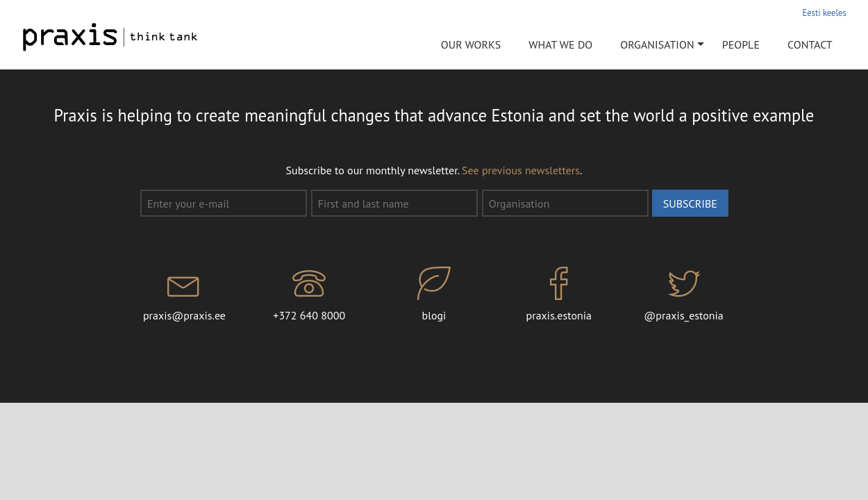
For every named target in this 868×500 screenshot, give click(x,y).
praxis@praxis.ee (185, 294)
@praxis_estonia (684, 294)
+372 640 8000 (309, 294)
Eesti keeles (825, 12)
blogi (434, 294)
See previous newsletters (521, 170)
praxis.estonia (559, 294)
